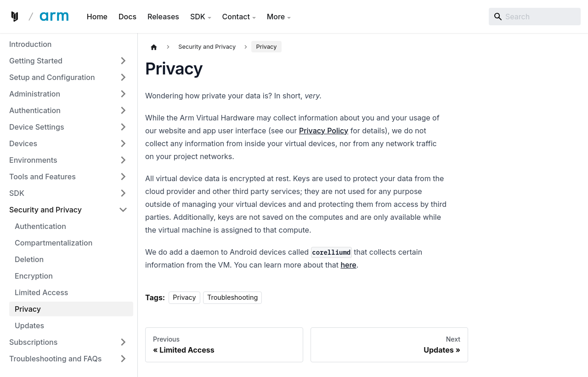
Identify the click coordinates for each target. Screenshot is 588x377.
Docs (127, 17)
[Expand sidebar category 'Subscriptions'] (123, 342)
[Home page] (154, 47)
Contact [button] (236, 17)
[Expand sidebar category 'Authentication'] (123, 110)
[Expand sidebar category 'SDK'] (123, 193)
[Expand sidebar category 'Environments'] (123, 160)
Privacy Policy (324, 131)
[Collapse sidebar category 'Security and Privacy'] (123, 210)
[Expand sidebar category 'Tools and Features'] (123, 177)
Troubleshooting (232, 298)
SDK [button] (198, 17)
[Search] (535, 17)
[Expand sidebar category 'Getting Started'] (123, 61)
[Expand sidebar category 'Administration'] (123, 94)
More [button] (276, 17)
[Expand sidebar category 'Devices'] (123, 143)
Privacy (184, 298)
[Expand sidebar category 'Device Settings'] (123, 127)
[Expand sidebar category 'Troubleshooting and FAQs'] (123, 359)
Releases (163, 17)
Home (97, 17)
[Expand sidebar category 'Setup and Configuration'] (123, 77)
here (348, 265)
